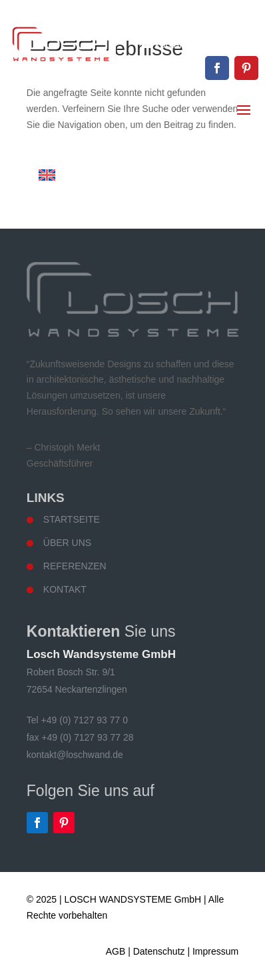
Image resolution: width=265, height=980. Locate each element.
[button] (24, 956)
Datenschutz (159, 951)
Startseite (72, 519)
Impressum (215, 951)
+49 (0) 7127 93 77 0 (212, 22)
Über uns (67, 543)
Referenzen (75, 566)
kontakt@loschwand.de (207, 44)
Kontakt (65, 589)
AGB (116, 951)
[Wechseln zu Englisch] (47, 175)
